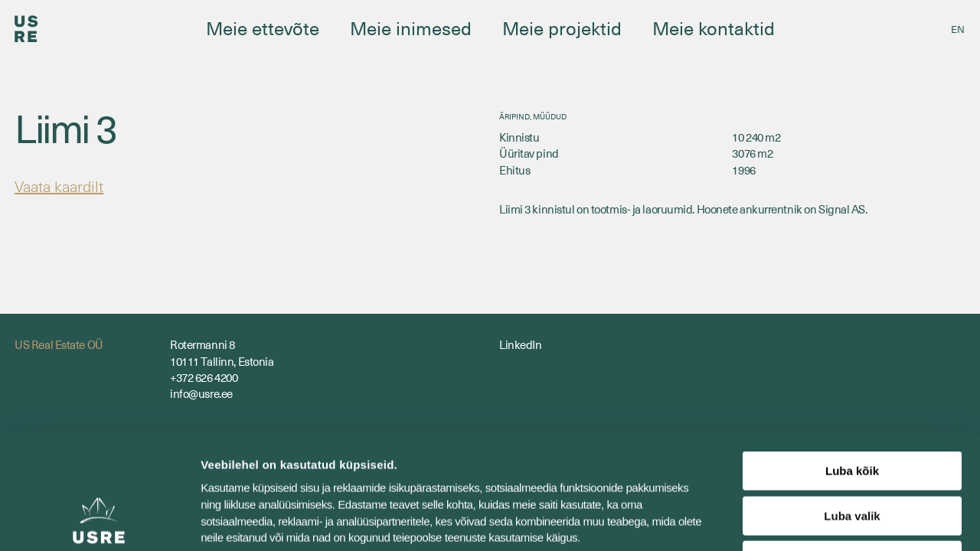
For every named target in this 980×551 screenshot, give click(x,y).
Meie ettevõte (263, 28)
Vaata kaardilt (59, 186)
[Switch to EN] (958, 29)
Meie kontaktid (714, 28)
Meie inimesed (411, 28)
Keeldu (852, 453)
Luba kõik (852, 364)
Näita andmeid (791, 521)
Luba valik (852, 409)
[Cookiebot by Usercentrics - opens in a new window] (99, 521)
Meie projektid (562, 28)
